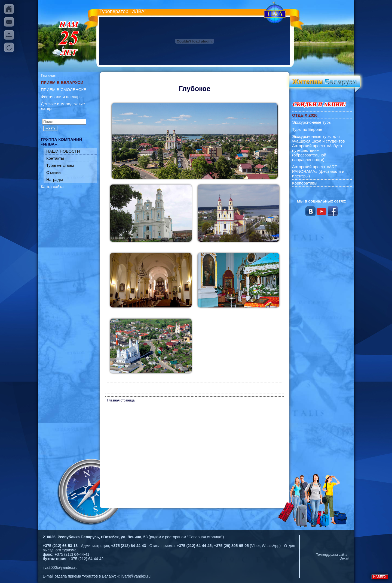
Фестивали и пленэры (62, 97)
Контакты (55, 158)
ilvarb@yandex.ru (136, 576)
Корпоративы (305, 183)
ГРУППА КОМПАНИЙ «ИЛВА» (62, 142)
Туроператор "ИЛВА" (123, 11)
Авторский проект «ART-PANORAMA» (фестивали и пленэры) (318, 171)
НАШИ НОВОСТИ (63, 151)
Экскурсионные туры (312, 122)
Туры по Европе (307, 129)
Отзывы (54, 172)
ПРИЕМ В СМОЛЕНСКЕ (64, 90)
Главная (49, 75)
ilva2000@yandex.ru (60, 567)
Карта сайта (52, 187)
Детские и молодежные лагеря (63, 106)
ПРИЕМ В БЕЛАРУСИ (62, 82)
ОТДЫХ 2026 (305, 115)
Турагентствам (60, 165)
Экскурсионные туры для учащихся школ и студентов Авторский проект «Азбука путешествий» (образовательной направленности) (318, 148)
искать (50, 128)
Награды (55, 179)
